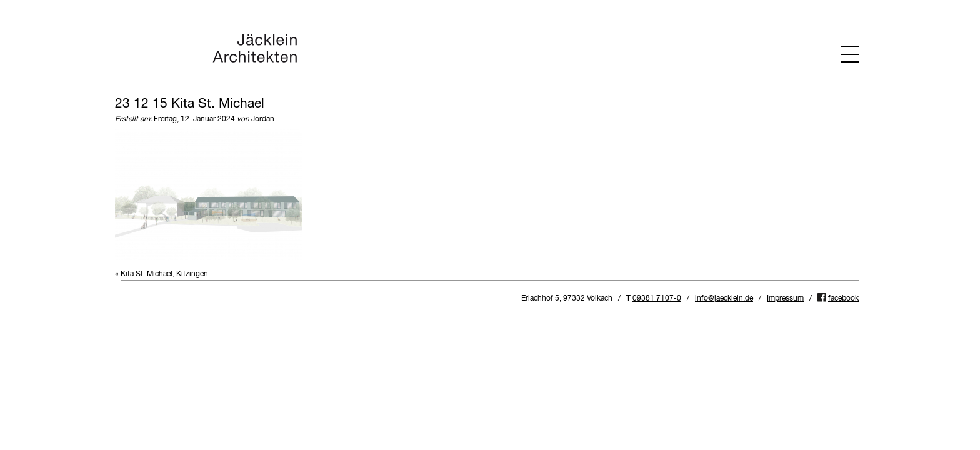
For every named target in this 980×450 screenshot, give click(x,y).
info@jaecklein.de (724, 299)
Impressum (785, 299)
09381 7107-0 (657, 299)
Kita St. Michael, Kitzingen (164, 274)
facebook (843, 299)
